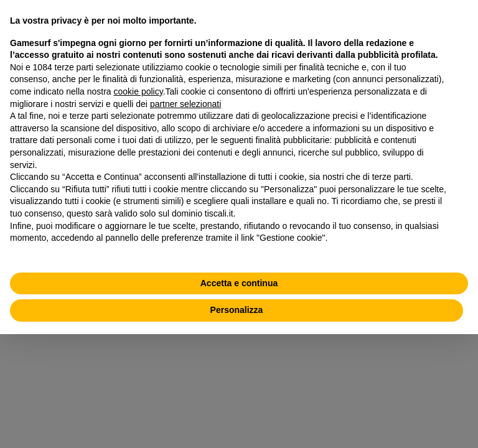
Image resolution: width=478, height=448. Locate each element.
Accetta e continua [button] (239, 283)
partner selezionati (185, 104)
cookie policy (138, 91)
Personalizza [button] (237, 310)
